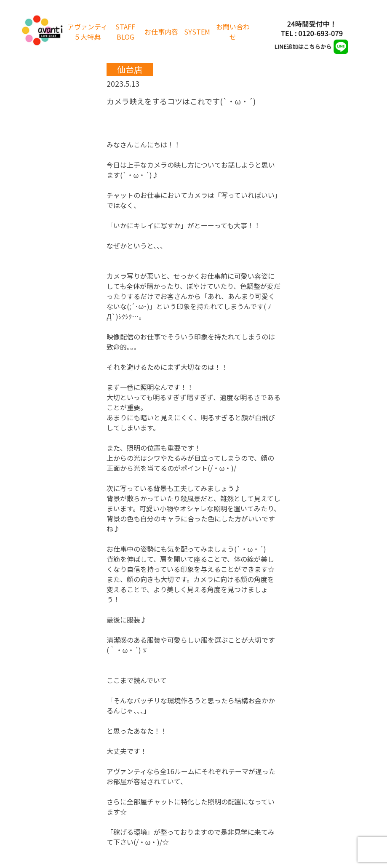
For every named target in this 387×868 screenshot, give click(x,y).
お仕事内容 (161, 32)
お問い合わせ (233, 32)
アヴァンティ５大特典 (87, 32)
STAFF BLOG (125, 32)
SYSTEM (197, 32)
